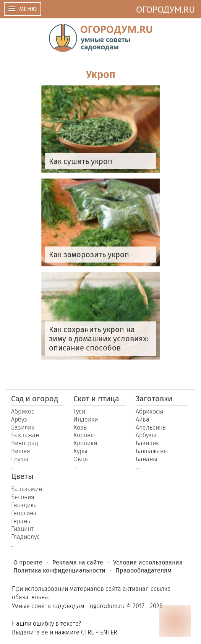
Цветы (22, 476)
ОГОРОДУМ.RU (165, 10)
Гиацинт (22, 529)
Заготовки (154, 399)
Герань (21, 521)
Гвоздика (24, 505)
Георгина (24, 513)
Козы (80, 427)
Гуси (79, 411)
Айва (143, 419)
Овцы (81, 459)
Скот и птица (96, 399)
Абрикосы (149, 411)
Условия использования (148, 562)
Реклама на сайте (78, 562)
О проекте (28, 562)
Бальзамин (27, 489)
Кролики (85, 443)
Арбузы (146, 435)
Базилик (23, 427)
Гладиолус (25, 537)
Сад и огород (35, 399)
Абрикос (23, 411)
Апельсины (151, 427)
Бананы (146, 459)
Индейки (86, 419)
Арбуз (19, 419)
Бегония (23, 497)
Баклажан (25, 435)
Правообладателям (143, 570)
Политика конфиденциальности (59, 570)
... (13, 467)
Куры (80, 451)
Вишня (21, 451)
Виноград (25, 443)
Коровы (84, 435)
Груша (20, 459)
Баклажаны (152, 451)
